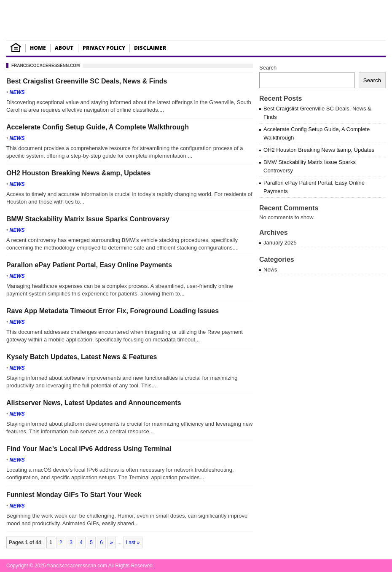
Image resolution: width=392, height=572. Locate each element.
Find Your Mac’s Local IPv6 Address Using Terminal (89, 449)
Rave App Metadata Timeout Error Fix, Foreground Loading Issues (113, 311)
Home (38, 48)
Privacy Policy (104, 48)
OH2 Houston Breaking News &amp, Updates (78, 173)
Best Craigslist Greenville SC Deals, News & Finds (87, 81)
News (17, 92)
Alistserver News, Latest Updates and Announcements (94, 403)
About (64, 48)
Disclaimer (150, 48)
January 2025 (280, 243)
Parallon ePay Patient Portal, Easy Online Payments (89, 265)
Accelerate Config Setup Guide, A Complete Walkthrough (98, 127)
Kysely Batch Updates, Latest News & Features (82, 357)
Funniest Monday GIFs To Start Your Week (74, 495)
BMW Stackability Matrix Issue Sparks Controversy (88, 219)
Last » (133, 542)
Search (268, 68)
